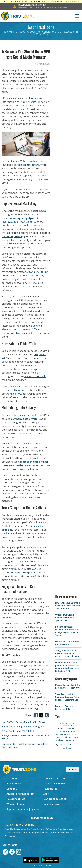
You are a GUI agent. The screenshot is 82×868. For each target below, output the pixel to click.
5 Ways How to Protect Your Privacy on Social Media (26, 737)
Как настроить (72, 1)
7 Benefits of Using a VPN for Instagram (23, 727)
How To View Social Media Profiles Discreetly (25, 722)
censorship (64, 726)
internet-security (63, 734)
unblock (59, 740)
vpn (4, 747)
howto (76, 737)
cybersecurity (64, 744)
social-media (9, 744)
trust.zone (68, 748)
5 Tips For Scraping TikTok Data (18, 731)
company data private (24, 419)
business (61, 729)
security (75, 734)
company (75, 731)
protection (60, 731)
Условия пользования (20, 794)
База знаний (51, 804)
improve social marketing (17, 222)
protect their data (15, 390)
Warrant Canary (16, 804)
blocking (68, 740)
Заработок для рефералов (23, 809)
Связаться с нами (54, 783)
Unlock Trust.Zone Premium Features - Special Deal (65, 618)
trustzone (63, 723)
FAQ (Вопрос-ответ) (55, 799)
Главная (12, 778)
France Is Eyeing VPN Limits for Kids (66, 708)
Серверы (12, 789)
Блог (46, 794)
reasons (13, 747)
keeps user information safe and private (22, 100)
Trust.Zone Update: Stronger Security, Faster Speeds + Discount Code (68, 697)
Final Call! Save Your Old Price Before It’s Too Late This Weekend (68, 606)
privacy (76, 740)
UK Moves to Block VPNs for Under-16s (68, 643)
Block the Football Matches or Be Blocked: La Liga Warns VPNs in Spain (67, 631)
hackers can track (35, 376)
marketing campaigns (21, 218)
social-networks (26, 744)
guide (73, 726)
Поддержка (50, 789)
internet (68, 737)
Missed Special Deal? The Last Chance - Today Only (68, 686)
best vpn (73, 723)
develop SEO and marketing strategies (22, 331)
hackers (60, 737)
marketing (42, 744)
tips (68, 731)
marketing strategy (13, 236)
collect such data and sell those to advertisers (25, 463)
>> (43, 8)
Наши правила (16, 799)
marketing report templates (18, 572)
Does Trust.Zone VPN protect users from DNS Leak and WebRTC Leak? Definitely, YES (68, 667)
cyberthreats (72, 729)
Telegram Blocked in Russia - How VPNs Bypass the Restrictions (67, 653)
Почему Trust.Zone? (55, 778)
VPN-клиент (14, 783)
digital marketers (29, 165)
